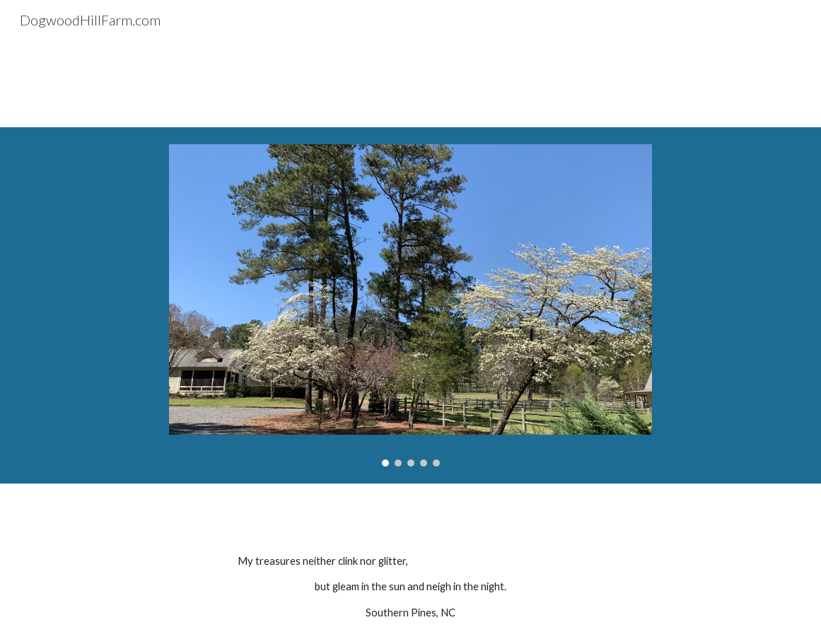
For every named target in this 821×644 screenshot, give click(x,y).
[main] (411, 587)
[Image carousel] (410, 305)
